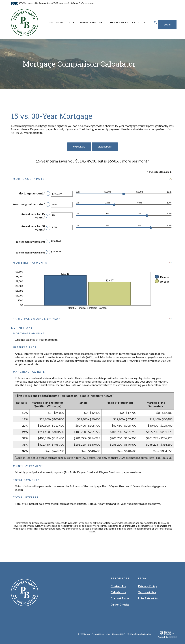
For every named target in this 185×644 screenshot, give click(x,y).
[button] (92, 179)
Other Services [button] (115, 22)
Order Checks (120, 604)
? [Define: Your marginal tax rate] (48, 204)
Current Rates (120, 598)
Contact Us (118, 586)
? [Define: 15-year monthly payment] (48, 241)
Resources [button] (120, 578)
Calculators (118, 592)
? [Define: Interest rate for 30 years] (48, 228)
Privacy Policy (148, 586)
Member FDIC (119, 634)
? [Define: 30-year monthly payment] (48, 252)
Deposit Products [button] (59, 22)
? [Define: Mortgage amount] (48, 194)
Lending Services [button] (88, 22)
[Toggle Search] (150, 22)
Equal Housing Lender (141, 634)
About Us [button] (136, 22)
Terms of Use (147, 592)
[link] (167, 634)
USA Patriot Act (149, 598)
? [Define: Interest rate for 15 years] (48, 216)
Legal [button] (143, 578)
